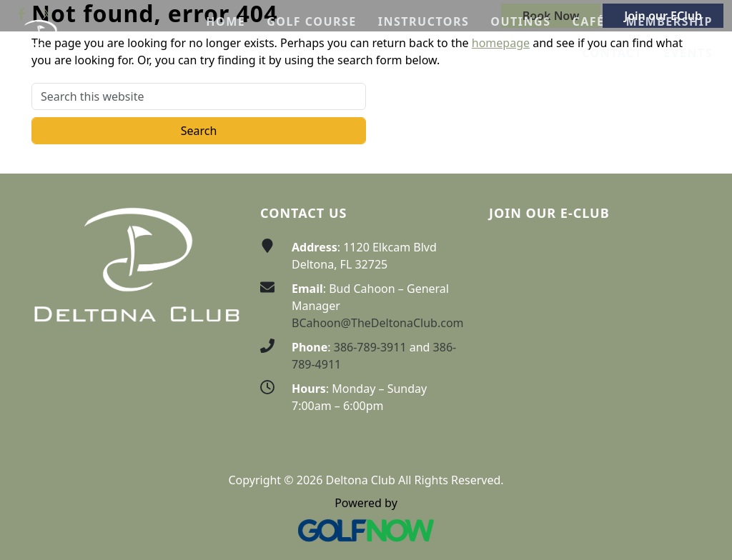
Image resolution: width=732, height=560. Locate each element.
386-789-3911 (370, 347)
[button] (312, 21)
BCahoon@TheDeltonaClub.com (378, 323)
